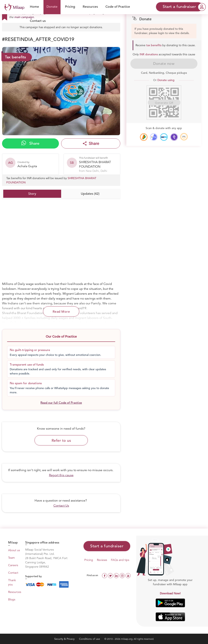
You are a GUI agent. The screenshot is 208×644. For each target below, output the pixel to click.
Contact (13, 573)
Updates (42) (90, 194)
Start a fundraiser (107, 546)
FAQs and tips (120, 560)
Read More (61, 312)
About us (14, 550)
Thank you (12, 582)
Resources (90, 7)
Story (32, 194)
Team (11, 558)
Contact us (38, 21)
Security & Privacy (65, 639)
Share (30, 143)
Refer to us (61, 440)
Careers (13, 565)
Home (34, 7)
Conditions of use (90, 639)
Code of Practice (118, 7)
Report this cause (61, 475)
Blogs (12, 599)
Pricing (70, 7)
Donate (52, 7)
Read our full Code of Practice (61, 403)
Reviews (102, 560)
